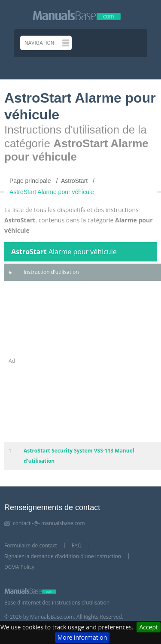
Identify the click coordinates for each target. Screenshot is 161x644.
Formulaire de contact (31, 545)
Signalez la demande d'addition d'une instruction (63, 556)
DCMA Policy (19, 567)
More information (82, 637)
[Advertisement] (80, 361)
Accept (149, 627)
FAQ (77, 545)
